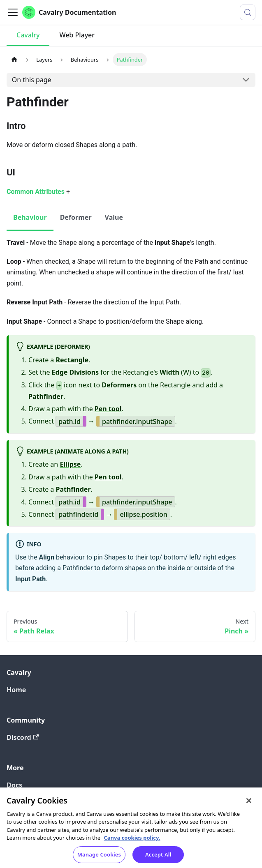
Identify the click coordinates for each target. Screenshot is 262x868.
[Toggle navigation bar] (13, 12)
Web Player (77, 35)
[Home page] (14, 59)
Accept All (158, 858)
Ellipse (70, 464)
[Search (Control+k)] (248, 12)
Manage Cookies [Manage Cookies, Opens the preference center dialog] (99, 858)
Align (47, 557)
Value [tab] (114, 217)
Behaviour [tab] (30, 217)
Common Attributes (36, 192)
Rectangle (72, 360)
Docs (14, 785)
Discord (23, 737)
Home (16, 690)
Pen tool (108, 409)
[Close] (249, 804)
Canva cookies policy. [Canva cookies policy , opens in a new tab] (132, 841)
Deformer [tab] (76, 217)
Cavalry (28, 35)
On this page (32, 80)
